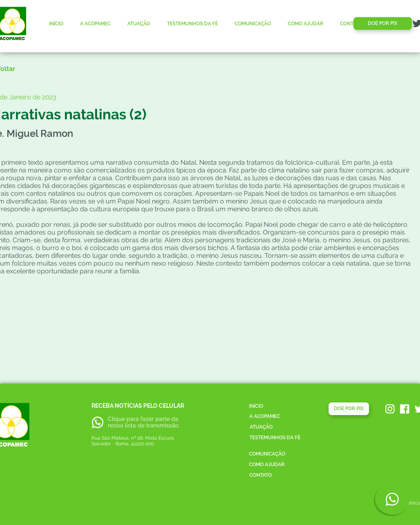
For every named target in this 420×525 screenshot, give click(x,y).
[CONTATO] (261, 475)
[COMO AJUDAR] (267, 465)
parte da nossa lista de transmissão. (144, 422)
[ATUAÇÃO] (261, 427)
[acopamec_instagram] (390, 409)
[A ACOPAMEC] (265, 417)
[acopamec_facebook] (405, 409)
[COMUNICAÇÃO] (267, 454)
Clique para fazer (131, 419)
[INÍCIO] (256, 406)
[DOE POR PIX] (383, 23)
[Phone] (392, 499)
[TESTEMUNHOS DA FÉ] (275, 438)
